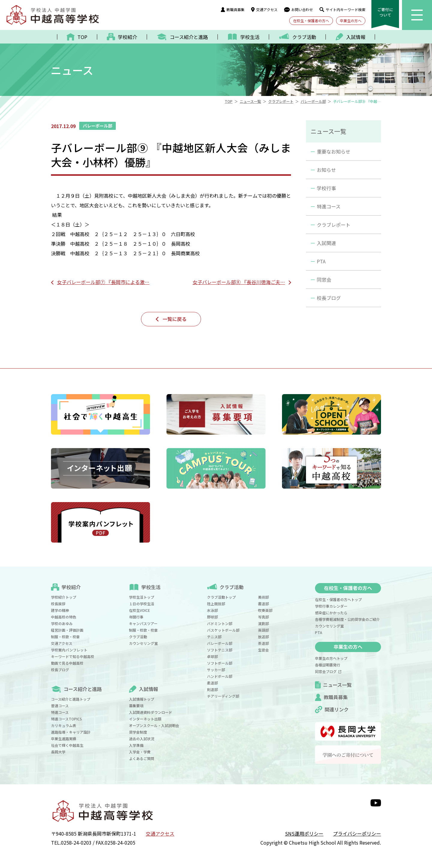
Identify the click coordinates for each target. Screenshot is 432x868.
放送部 (263, 637)
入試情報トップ (142, 699)
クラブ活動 (138, 637)
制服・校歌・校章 (65, 637)
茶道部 (263, 643)
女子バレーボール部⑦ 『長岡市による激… (103, 282)
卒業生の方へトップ (331, 658)
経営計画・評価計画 (67, 630)
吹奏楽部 (265, 610)
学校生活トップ (142, 597)
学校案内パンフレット (69, 650)
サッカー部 (216, 670)
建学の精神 (60, 610)
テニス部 (214, 637)
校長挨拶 (58, 604)
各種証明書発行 (328, 665)
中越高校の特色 (64, 617)
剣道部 (212, 689)
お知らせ (326, 170)
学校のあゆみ (62, 623)
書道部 (263, 604)
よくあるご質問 (142, 758)
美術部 (263, 597)
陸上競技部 (216, 604)
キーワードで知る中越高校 (73, 656)
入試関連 (326, 243)
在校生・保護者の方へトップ (338, 599)
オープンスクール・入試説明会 (154, 725)
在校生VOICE (139, 610)
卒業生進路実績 (64, 739)
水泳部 (212, 610)
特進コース (329, 206)
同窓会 (324, 280)
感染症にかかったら (331, 613)
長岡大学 (58, 752)
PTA (321, 261)
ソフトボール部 (220, 663)
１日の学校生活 (142, 604)
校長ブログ (329, 298)
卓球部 (212, 656)
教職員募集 (233, 9)
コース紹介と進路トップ (71, 699)
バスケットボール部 (223, 630)
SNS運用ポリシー (304, 834)
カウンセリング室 (143, 643)
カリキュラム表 (64, 725)
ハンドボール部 (220, 676)
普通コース (60, 706)
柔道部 (212, 683)
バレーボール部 (220, 643)
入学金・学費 (140, 752)
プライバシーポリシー (357, 834)
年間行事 (136, 617)
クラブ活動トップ (221, 597)
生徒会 (263, 650)
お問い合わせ (298, 9)
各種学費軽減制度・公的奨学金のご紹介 (347, 619)
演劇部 (263, 623)
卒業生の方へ (351, 21)
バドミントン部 (220, 623)
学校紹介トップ (64, 597)
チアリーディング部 (223, 696)
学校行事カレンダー (331, 606)
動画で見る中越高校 (67, 663)
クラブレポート (334, 225)
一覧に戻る (175, 319)
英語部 (263, 630)
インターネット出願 (145, 719)
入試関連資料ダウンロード (151, 712)
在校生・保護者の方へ (311, 21)
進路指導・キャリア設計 (71, 732)
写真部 (263, 617)
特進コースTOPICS (66, 719)
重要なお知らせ (334, 151)
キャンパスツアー (143, 623)
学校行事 (326, 188)
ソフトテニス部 (220, 650)
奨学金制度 (138, 732)
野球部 (212, 617)
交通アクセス (264, 9)
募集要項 (136, 706)
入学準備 (136, 745)
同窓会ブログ (328, 671)
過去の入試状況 (142, 739)
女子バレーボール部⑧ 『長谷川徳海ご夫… (239, 282)
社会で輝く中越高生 (67, 745)
